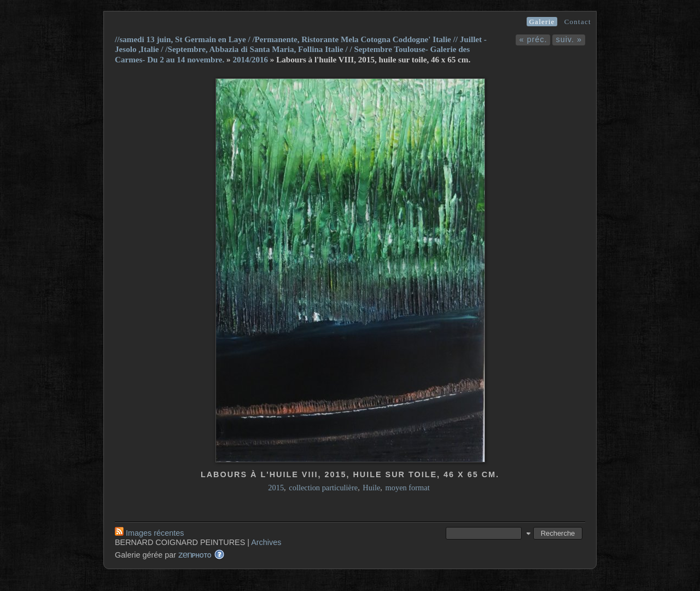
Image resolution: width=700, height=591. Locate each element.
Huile (371, 488)
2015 (276, 488)
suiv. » (569, 39)
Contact (578, 22)
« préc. (533, 39)
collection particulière (323, 488)
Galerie (542, 22)
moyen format (408, 488)
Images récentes (149, 533)
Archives (266, 542)
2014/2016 (250, 60)
